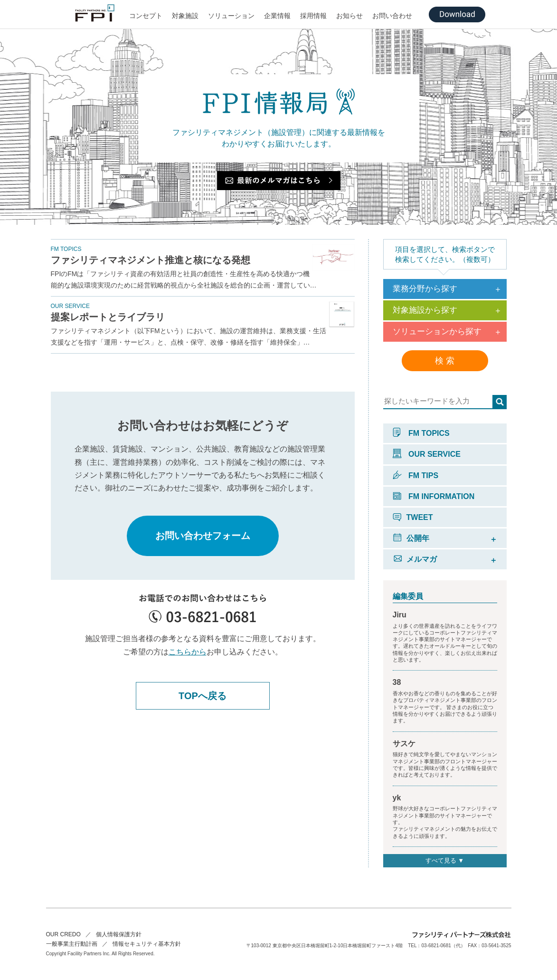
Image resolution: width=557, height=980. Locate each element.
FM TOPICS (421, 433)
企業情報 (277, 16)
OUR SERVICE (427, 454)
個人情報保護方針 (119, 934)
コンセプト (146, 16)
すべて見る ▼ (445, 860)
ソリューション (231, 16)
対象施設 (185, 16)
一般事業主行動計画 (72, 944)
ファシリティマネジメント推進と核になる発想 (151, 260)
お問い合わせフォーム (203, 536)
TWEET (413, 517)
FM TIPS (416, 476)
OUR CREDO (63, 934)
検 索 (445, 361)
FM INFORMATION (434, 496)
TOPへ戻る (203, 696)
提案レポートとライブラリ (108, 317)
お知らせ (349, 16)
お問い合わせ (392, 16)
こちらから (188, 652)
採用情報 (313, 16)
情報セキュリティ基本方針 (147, 944)
